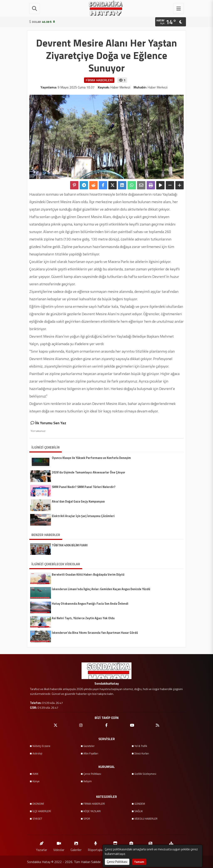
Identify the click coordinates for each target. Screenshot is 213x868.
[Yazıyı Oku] (160, 185)
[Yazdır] (151, 185)
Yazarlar (41, 846)
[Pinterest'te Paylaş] (74, 185)
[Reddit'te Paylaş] (93, 185)
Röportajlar (96, 846)
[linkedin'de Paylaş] (122, 185)
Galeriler (76, 846)
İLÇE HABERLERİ (42, 811)
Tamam (139, 862)
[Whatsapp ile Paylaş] (132, 185)
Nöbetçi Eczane (41, 746)
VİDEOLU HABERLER (146, 819)
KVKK (35, 774)
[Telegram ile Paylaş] (84, 185)
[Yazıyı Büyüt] (180, 185)
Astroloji (37, 753)
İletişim (88, 781)
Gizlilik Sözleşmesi (145, 774)
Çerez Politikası (92, 774)
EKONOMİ (38, 804)
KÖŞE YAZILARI (92, 811)
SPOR (87, 819)
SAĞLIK (139, 811)
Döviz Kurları (142, 753)
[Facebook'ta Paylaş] (103, 185)
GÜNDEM (140, 804)
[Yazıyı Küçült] (170, 185)
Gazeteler (89, 746)
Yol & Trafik (141, 746)
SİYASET (37, 819)
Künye (36, 781)
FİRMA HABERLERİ (94, 804)
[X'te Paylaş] (113, 185)
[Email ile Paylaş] (141, 185)
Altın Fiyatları (91, 753)
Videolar (59, 846)
